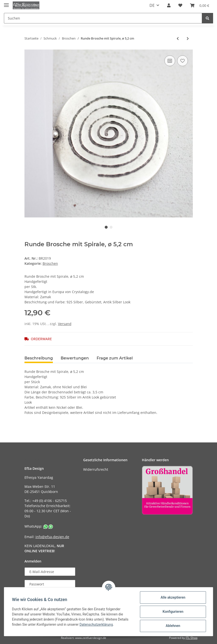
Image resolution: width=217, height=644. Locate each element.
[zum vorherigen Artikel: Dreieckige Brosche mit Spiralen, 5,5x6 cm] (178, 38)
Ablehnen (173, 626)
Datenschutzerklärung (96, 624)
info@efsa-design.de (52, 537)
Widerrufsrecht (96, 469)
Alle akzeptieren (173, 597)
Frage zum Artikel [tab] (115, 358)
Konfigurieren (173, 612)
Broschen (50, 263)
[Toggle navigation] (6, 3)
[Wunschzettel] (180, 5)
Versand (65, 324)
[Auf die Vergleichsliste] (170, 61)
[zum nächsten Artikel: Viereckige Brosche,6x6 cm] (188, 38)
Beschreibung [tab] (39, 358)
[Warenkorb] (200, 5)
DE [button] (152, 5)
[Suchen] (103, 18)
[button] (169, 5)
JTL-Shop (192, 638)
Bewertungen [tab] (75, 358)
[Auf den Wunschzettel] (183, 61)
